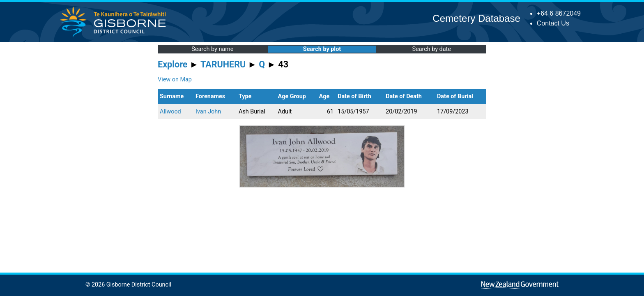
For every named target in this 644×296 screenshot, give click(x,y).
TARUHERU (223, 64)
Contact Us (553, 23)
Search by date (431, 49)
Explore (173, 64)
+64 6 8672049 (559, 13)
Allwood (170, 112)
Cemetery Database (476, 18)
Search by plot (322, 49)
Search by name (212, 49)
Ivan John (208, 112)
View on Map (175, 80)
